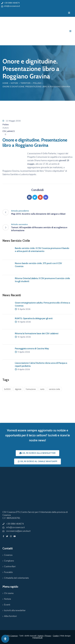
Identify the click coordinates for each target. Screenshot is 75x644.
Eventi (7, 605)
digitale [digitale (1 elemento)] (18, 389)
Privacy (48, 636)
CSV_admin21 (9, 131)
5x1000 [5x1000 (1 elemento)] (7, 389)
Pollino (37, 83)
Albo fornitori (10, 616)
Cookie (56, 636)
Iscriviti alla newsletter (15, 610)
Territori (25, 83)
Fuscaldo (8, 572)
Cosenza (8, 555)
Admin (41, 636)
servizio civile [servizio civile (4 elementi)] (55, 389)
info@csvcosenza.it (12, 6)
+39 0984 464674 (12, 3)
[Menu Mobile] (69, 13)
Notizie (14, 83)
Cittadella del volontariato (16, 578)
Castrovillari (10, 567)
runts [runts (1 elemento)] (42, 389)
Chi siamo (9, 593)
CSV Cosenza (12, 636)
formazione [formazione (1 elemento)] (31, 389)
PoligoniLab (37, 638)
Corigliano (9, 561)
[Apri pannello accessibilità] (5, 639)
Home (5, 83)
